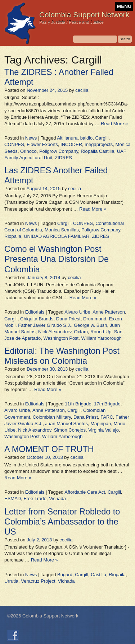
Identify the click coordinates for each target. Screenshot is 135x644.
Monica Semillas (62, 230)
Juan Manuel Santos (66, 424)
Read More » (114, 124)
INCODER (71, 144)
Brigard (65, 575)
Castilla (98, 575)
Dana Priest (68, 319)
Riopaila (13, 236)
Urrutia (11, 581)
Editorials (35, 312)
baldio (87, 138)
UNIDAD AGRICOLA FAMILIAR (57, 236)
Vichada (57, 499)
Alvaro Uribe (77, 312)
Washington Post (61, 338)
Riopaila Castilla (97, 151)
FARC (107, 417)
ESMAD (13, 499)
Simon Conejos (70, 430)
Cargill (102, 138)
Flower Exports (42, 144)
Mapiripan (101, 424)
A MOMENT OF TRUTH (49, 449)
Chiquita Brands (37, 319)
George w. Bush (91, 325)
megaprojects (99, 144)
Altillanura (67, 138)
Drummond (95, 319)
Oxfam (81, 332)
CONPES (14, 144)
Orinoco (28, 151)
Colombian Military (52, 417)
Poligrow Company (59, 151)
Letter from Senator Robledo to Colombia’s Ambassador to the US (62, 522)
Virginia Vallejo (103, 430)
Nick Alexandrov (55, 332)
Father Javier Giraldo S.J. (44, 325)
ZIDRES (63, 158)
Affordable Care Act (85, 492)
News (31, 138)
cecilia (82, 90)
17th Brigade (107, 404)
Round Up (101, 332)
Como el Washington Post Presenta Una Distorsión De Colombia (57, 259)
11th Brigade (78, 404)
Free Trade (35, 499)
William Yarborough (101, 338)
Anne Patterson (109, 312)
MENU (124, 6)
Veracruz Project (38, 581)
